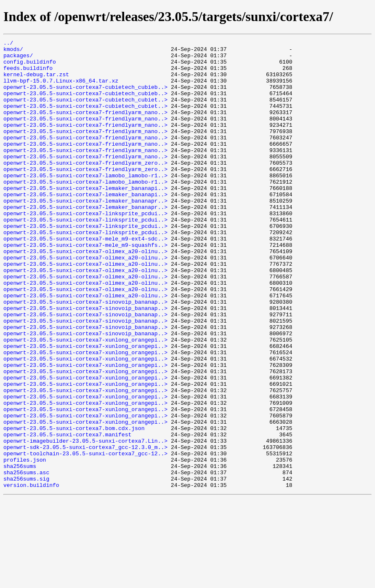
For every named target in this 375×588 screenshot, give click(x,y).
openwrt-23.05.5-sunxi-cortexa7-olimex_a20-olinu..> (85, 294)
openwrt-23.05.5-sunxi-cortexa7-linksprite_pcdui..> (85, 249)
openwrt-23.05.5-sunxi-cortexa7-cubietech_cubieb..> (85, 97)
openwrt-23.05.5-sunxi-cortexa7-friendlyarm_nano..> (85, 127)
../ (8, 44)
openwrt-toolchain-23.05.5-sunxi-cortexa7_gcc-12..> (85, 537)
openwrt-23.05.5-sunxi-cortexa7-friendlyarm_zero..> (85, 188)
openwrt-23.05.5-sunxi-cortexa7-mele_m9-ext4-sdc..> (85, 279)
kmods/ (13, 51)
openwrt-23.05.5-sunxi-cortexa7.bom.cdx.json (74, 506)
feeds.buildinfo (28, 74)
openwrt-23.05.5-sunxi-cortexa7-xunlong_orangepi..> (85, 400)
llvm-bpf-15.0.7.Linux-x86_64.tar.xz (61, 89)
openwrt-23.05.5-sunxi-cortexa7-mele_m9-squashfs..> (85, 286)
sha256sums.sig (26, 567)
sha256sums (20, 552)
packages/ (18, 59)
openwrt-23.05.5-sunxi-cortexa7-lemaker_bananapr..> (85, 233)
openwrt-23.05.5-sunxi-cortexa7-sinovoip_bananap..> (85, 355)
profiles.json (25, 544)
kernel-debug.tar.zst (36, 82)
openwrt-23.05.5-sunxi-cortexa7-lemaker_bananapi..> (85, 218)
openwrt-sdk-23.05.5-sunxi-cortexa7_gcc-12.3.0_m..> (85, 529)
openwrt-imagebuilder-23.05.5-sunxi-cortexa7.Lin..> (85, 521)
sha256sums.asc (26, 559)
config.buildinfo (30, 67)
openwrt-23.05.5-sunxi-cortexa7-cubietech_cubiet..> (85, 112)
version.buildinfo (31, 575)
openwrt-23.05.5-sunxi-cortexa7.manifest (67, 514)
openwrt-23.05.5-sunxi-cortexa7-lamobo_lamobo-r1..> (85, 203)
